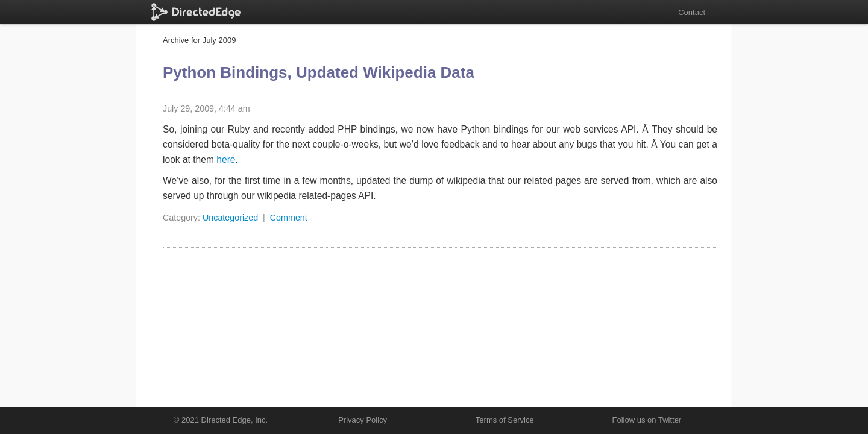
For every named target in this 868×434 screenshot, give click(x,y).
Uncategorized (230, 218)
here (226, 159)
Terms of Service (505, 420)
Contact (692, 12)
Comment (289, 218)
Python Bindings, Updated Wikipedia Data (319, 72)
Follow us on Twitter (647, 420)
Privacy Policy (363, 420)
